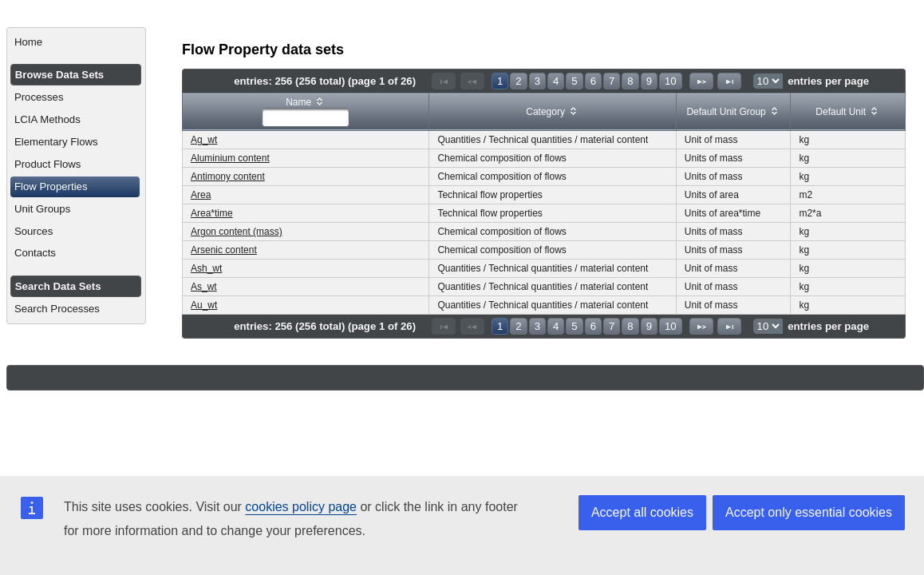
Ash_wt (206, 268)
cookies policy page (301, 507)
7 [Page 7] (612, 81)
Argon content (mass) (237, 232)
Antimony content (228, 176)
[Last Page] (729, 81)
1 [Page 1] (500, 81)
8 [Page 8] (630, 81)
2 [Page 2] (518, 81)
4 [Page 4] (556, 81)
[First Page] (444, 81)
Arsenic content (224, 250)
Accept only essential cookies (809, 512)
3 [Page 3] (537, 81)
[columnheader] (306, 112)
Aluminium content (230, 158)
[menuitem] (76, 42)
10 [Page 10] (671, 81)
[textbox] (306, 117)
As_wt (204, 287)
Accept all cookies (642, 512)
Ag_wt (204, 140)
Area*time (212, 213)
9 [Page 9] (649, 81)
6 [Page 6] (593, 81)
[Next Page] (701, 81)
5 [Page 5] (574, 81)
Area (201, 195)
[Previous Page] (472, 81)
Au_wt (204, 305)
